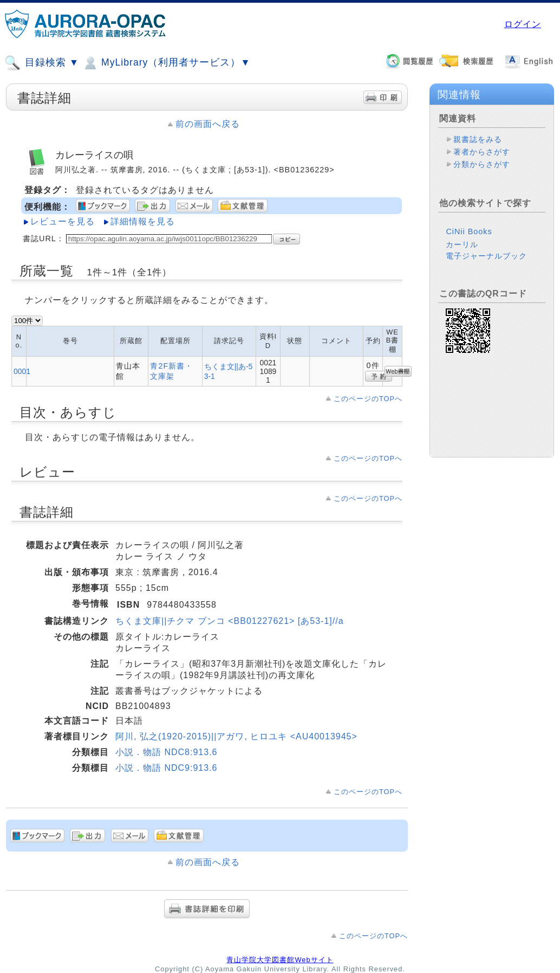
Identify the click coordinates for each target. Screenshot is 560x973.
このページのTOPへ (368, 399)
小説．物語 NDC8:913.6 (167, 752)
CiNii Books (469, 231)
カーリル (462, 244)
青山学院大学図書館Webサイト (280, 960)
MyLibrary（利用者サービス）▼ (166, 63)
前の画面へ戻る (208, 124)
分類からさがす (482, 164)
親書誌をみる (478, 139)
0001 (22, 371)
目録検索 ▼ (42, 63)
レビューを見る (63, 221)
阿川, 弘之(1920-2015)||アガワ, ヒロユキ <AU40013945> (236, 736)
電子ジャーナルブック (486, 256)
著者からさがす (482, 152)
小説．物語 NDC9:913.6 (167, 768)
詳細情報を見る (143, 221)
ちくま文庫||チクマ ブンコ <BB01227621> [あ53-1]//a (230, 621)
